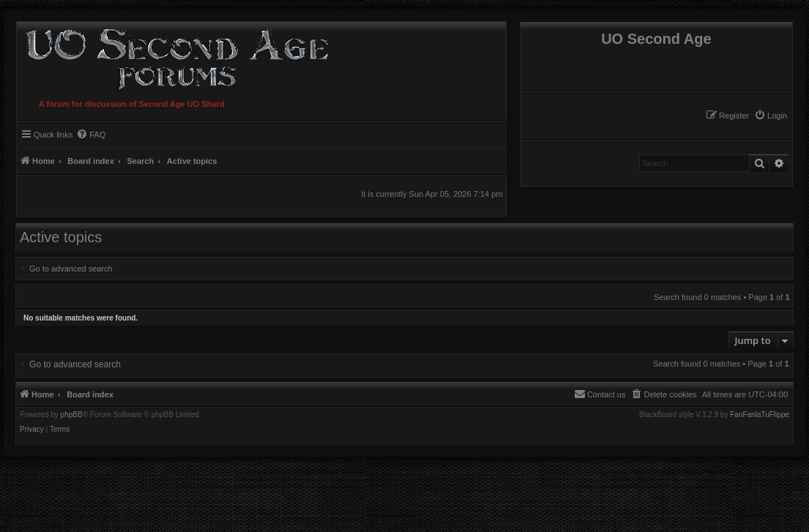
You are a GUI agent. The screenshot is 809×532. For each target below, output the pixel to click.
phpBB (72, 415)
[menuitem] (771, 116)
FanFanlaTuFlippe (760, 415)
